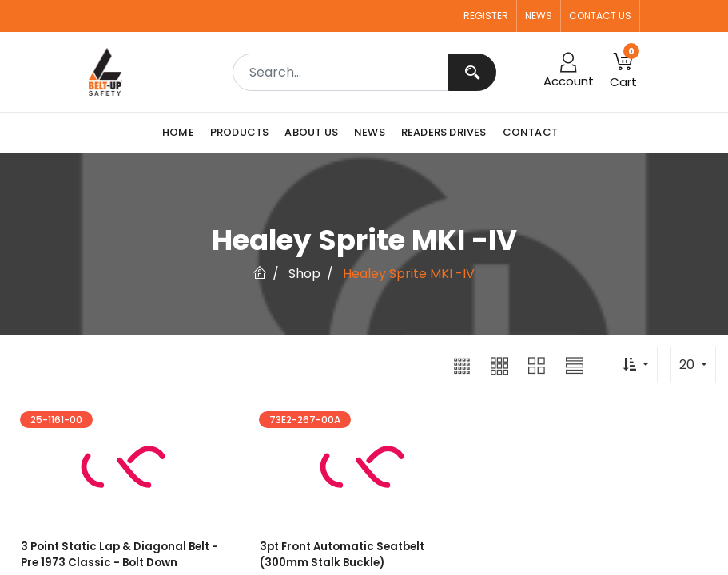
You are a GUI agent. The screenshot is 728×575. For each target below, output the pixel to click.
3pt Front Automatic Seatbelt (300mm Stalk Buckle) (340, 555)
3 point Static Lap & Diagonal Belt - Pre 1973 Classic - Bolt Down (117, 555)
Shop (304, 274)
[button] (462, 365)
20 (688, 365)
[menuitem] (182, 133)
